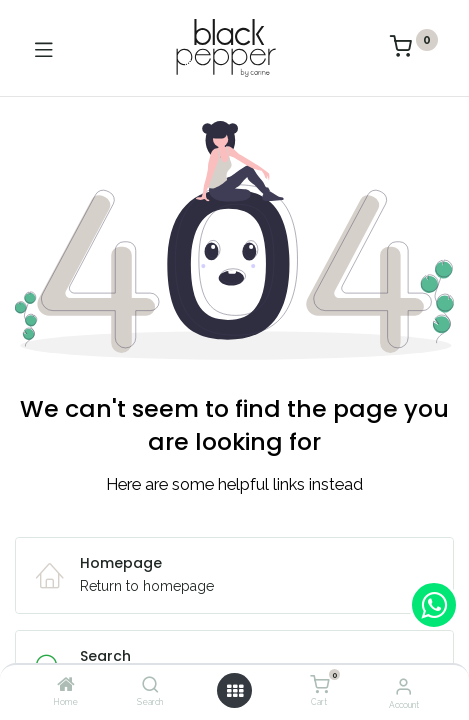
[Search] (150, 686)
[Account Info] (403, 686)
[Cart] (319, 685)
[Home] (66, 686)
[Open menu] (235, 691)
